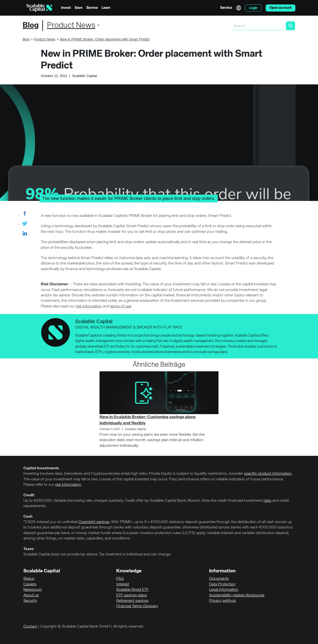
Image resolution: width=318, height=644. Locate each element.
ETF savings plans (132, 595)
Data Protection (222, 584)
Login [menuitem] (253, 8)
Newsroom (33, 590)
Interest (123, 584)
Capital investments (41, 468)
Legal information (224, 590)
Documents (219, 579)
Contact (30, 627)
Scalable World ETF (132, 590)
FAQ (120, 579)
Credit (29, 495)
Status (29, 579)
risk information (89, 306)
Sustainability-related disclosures (237, 595)
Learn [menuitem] (106, 8)
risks (267, 501)
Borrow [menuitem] (92, 8)
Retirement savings (132, 601)
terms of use (121, 306)
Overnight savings (94, 522)
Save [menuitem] (79, 8)
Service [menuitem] (226, 8)
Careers (30, 584)
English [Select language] (239, 8)
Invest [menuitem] (66, 8)
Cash (28, 517)
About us (31, 595)
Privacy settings (223, 601)
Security (30, 601)
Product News (71, 26)
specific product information (268, 474)
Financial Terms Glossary (137, 606)
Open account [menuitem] (281, 8)
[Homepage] (39, 8)
